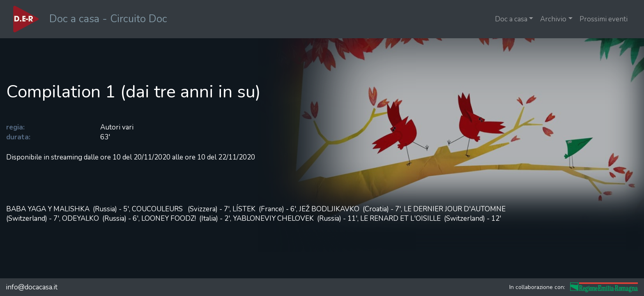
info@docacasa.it (32, 287)
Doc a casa (511, 19)
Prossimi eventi (604, 19)
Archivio (553, 19)
